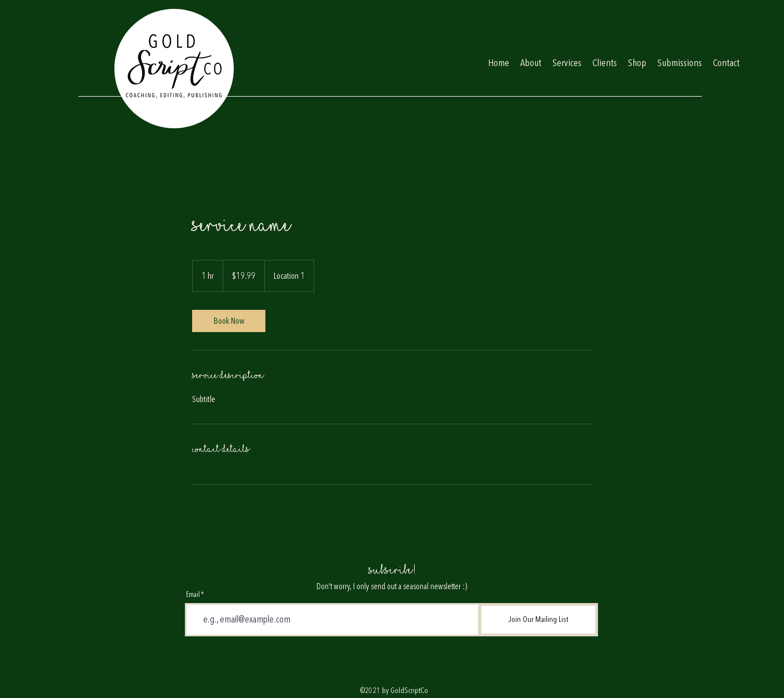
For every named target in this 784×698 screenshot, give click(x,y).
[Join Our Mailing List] (538, 620)
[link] (229, 321)
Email (193, 595)
